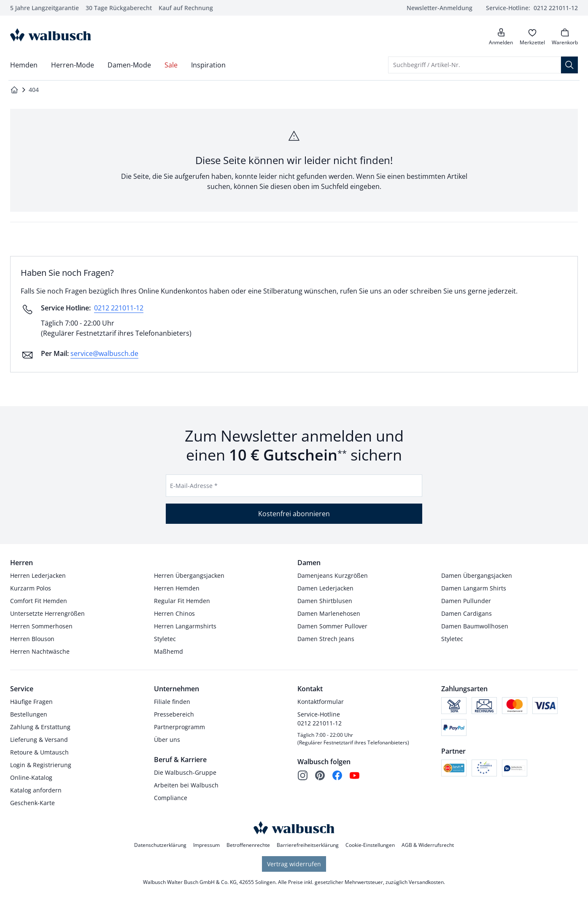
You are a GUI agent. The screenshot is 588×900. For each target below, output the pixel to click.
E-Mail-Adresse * (194, 486)
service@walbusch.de (104, 353)
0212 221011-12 (119, 308)
